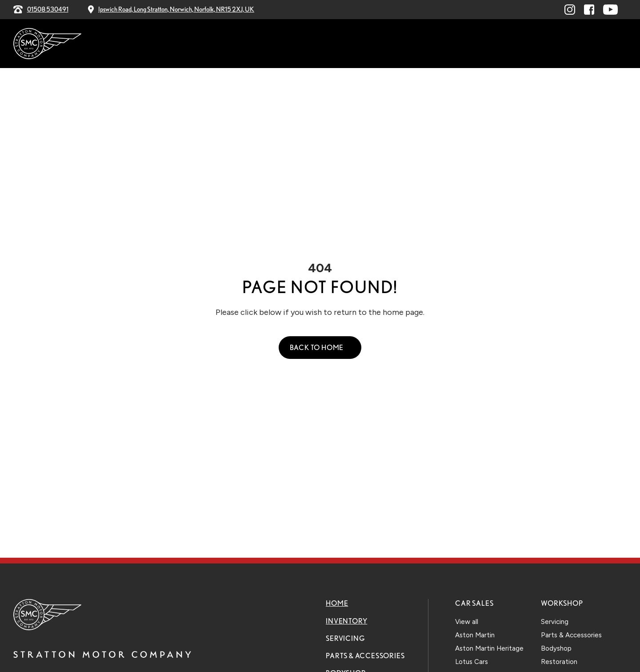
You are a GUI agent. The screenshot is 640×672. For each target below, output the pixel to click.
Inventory (346, 621)
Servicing (345, 638)
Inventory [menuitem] (207, 44)
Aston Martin (475, 635)
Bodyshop (556, 648)
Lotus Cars (472, 662)
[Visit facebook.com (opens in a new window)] (589, 10)
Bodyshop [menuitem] (401, 44)
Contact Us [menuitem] (501, 44)
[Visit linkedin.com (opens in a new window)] (570, 10)
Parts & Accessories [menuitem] (330, 44)
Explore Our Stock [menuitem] (577, 44)
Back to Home (317, 348)
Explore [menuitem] (450, 44)
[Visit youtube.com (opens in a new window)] (610, 10)
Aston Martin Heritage (489, 648)
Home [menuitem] (167, 44)
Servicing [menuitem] (260, 44)
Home (337, 603)
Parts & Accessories (365, 656)
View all (467, 622)
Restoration (559, 662)
